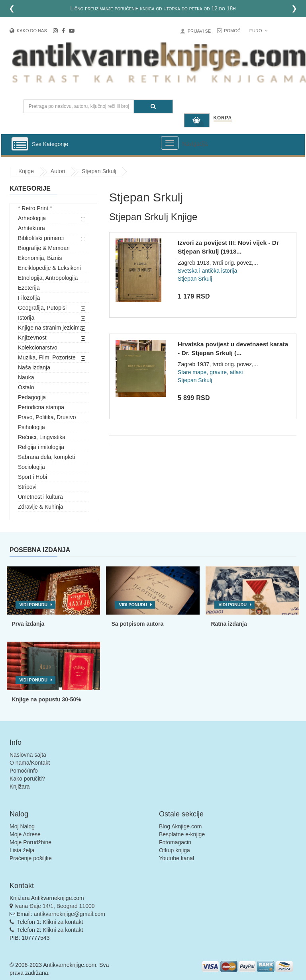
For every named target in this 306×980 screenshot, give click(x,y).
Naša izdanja (34, 367)
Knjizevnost (32, 338)
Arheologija (32, 218)
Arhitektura (31, 228)
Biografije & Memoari (44, 248)
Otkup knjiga (175, 850)
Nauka (26, 377)
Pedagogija (32, 397)
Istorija (26, 318)
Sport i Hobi (32, 477)
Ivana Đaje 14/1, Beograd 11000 (55, 906)
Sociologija (31, 467)
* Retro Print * (35, 208)
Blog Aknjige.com (180, 826)
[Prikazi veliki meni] (170, 143)
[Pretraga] (153, 106)
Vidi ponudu (34, 605)
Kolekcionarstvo (38, 347)
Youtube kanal (177, 858)
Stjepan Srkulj (99, 171)
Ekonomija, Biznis (40, 258)
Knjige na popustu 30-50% (47, 699)
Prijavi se (199, 31)
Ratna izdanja (229, 624)
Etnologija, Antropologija (48, 278)
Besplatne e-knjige (182, 834)
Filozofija (29, 298)
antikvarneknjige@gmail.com (70, 914)
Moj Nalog (22, 826)
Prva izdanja (28, 624)
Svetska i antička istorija (207, 271)
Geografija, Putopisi (42, 308)
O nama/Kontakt (30, 763)
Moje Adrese (25, 834)
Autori (58, 171)
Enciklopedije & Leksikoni (49, 268)
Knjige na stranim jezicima (50, 328)
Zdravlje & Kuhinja (41, 507)
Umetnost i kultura (40, 497)
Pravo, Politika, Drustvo (47, 417)
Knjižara (20, 787)
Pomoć (232, 31)
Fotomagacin (175, 842)
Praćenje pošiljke (31, 858)
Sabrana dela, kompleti (46, 457)
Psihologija (31, 427)
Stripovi (27, 487)
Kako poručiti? (27, 779)
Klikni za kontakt (63, 922)
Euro (258, 31)
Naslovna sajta (28, 755)
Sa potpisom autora (137, 624)
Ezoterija (29, 288)
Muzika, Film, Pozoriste (47, 357)
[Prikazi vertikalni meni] (20, 144)
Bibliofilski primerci (41, 238)
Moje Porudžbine (30, 842)
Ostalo (26, 387)
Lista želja (22, 850)
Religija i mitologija (41, 447)
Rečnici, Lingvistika (42, 437)
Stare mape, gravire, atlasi (210, 372)
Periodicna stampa (41, 407)
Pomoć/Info (24, 771)
